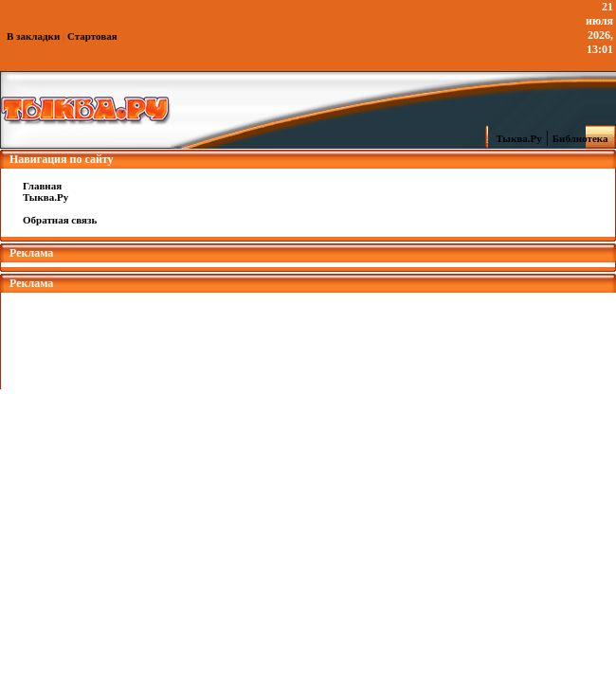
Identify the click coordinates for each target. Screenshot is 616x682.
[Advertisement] (308, 335)
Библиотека (583, 138)
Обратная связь (60, 220)
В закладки (33, 36)
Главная (42, 186)
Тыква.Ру (515, 138)
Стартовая (92, 36)
